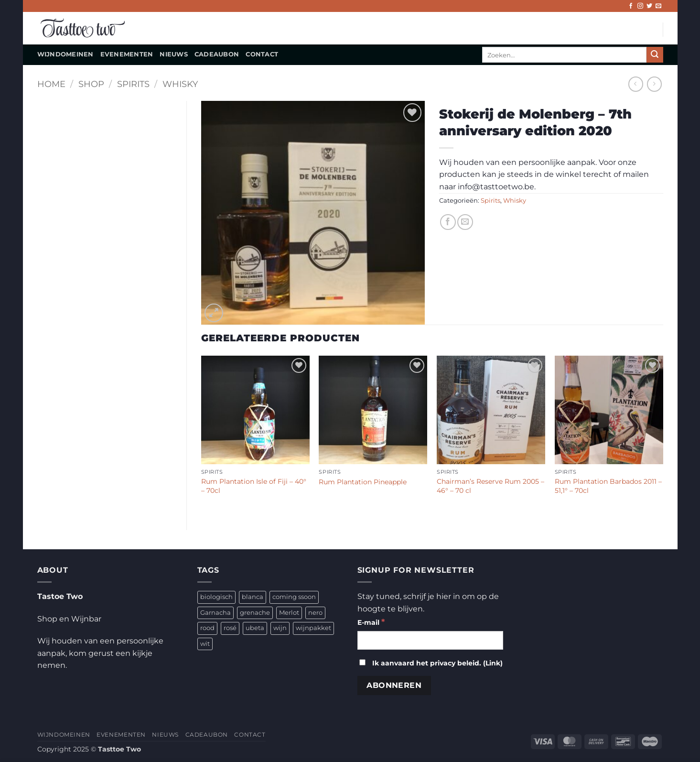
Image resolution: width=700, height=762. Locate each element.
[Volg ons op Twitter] (649, 6)
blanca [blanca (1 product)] (253, 597)
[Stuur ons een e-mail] (658, 6)
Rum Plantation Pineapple (363, 482)
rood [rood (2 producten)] (207, 628)
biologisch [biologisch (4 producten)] (216, 597)
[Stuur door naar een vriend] (465, 222)
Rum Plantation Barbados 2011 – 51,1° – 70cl (608, 486)
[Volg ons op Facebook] (631, 6)
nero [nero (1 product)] (315, 613)
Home (51, 84)
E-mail (371, 622)
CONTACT (262, 54)
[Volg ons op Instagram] (640, 6)
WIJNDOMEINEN (65, 54)
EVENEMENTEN (127, 54)
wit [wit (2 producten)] (205, 644)
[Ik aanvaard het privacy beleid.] (362, 662)
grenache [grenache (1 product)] (255, 613)
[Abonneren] (394, 685)
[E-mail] (430, 640)
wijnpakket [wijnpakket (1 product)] (313, 628)
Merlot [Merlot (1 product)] (289, 613)
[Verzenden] (655, 55)
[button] (214, 313)
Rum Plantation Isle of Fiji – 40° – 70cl (254, 486)
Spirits (133, 84)
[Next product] (636, 84)
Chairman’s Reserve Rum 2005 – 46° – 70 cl (490, 486)
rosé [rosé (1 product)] (230, 628)
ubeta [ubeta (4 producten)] (255, 628)
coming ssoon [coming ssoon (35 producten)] (294, 597)
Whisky (180, 84)
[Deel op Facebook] (448, 222)
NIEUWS (174, 54)
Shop (91, 84)
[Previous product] (654, 84)
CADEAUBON (217, 54)
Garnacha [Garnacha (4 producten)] (215, 613)
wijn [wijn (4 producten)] (280, 628)
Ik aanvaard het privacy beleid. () (431, 663)
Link (493, 663)
